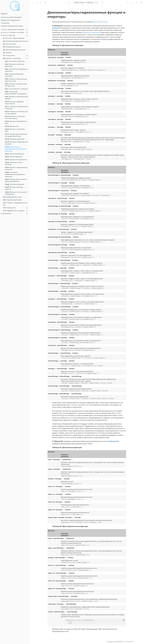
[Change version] (132, 3)
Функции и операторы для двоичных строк (16, 80)
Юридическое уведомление (10, 20)
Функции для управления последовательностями (16, 135)
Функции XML (12, 126)
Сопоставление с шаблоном (16, 89)
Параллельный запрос (12, 200)
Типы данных (9, 55)
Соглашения (5, 23)
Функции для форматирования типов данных (16, 93)
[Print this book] (141, 2)
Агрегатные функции (14, 154)
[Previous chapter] (69, 2)
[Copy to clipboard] (124, 620)
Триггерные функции (15, 184)
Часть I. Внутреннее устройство (13, 30)
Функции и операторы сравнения (15, 65)
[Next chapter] (102, 2)
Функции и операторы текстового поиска (15, 117)
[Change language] (137, 3)
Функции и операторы (12, 58)
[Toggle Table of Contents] (32, 3)
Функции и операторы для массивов (16, 143)
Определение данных (12, 47)
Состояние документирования (11, 17)
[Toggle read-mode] (45, 3)
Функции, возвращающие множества (16, 168)
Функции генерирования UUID (16, 122)
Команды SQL (9, 208)
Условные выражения (15, 139)
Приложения (6, 213)
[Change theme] (36, 3)
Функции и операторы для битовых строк (16, 85)
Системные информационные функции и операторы (15, 174)
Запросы (7, 53)
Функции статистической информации (16, 193)
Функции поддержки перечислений (14, 103)
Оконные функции (14, 157)
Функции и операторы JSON (15, 130)
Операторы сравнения (91, 32)
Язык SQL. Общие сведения (14, 38)
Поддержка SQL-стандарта (14, 211)
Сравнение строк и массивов (14, 163)
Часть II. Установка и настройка (13, 32)
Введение (4, 14)
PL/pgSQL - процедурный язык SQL (15, 204)
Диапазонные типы (100, 22)
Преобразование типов (12, 197)
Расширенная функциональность (16, 41)
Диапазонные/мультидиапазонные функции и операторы (16, 149)
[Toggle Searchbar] (41, 3)
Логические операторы (15, 61)
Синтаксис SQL (9, 44)
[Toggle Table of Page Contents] (128, 3)
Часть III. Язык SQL (8, 35)
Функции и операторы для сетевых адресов (16, 112)
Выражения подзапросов (16, 160)
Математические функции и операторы (16, 70)
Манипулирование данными (14, 50)
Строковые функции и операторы (14, 75)
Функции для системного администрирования (16, 180)
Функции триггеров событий (14, 188)
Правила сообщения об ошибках (12, 26)
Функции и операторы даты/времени (17, 98)
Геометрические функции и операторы (17, 107)
